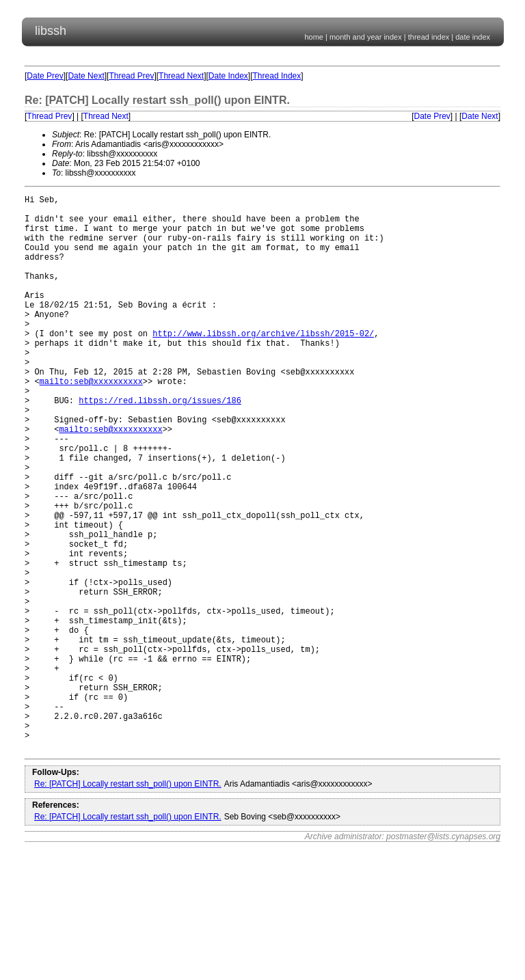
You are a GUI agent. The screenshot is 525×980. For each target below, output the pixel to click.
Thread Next (181, 76)
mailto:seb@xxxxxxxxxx (91, 422)
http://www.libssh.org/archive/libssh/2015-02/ (263, 364)
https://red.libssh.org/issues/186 (160, 445)
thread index (429, 37)
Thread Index (277, 76)
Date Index (228, 76)
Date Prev (45, 76)
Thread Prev (131, 76)
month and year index (366, 37)
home (314, 37)
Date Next (86, 76)
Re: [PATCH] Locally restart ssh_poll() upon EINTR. (128, 903)
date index (473, 37)
